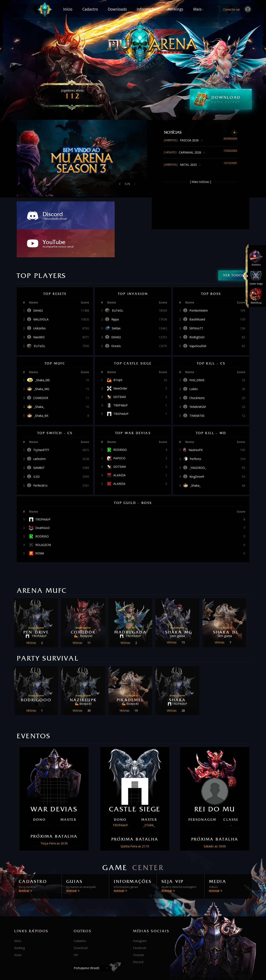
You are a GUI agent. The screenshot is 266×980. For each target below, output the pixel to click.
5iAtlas (116, 300)
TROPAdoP (121, 386)
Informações (149, 9)
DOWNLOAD (232, 99)
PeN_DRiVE (197, 352)
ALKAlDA (119, 456)
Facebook (140, 919)
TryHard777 (41, 422)
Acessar (28, 866)
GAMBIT (39, 440)
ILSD (36, 449)
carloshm (39, 431)
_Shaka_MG (42, 361)
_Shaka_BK (41, 388)
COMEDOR (41, 370)
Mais (209, 9)
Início (56, 9)
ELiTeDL (40, 318)
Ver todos (234, 247)
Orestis (116, 318)
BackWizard (197, 292)
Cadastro (83, 9)
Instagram (140, 912)
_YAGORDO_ (198, 440)
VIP (76, 926)
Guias (18, 926)
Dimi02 (38, 283)
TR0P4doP (121, 377)
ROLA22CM (43, 517)
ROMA (40, 525)
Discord (138, 933)
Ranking (20, 919)
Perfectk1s (40, 458)
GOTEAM (120, 369)
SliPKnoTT (196, 300)
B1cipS (118, 352)
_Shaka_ (39, 379)
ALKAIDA (119, 447)
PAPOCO (119, 430)
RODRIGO (120, 422)
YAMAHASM (198, 379)
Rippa (115, 292)
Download (81, 919)
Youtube (139, 926)
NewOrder (120, 361)
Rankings (182, 9)
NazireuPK (196, 422)
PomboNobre (199, 283)
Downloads (115, 9)
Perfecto (195, 431)
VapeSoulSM (198, 318)
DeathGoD (43, 500)
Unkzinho (39, 300)
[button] (120, 184)
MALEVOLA (41, 292)
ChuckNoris (197, 370)
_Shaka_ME (42, 352)
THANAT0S (197, 388)
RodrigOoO (197, 309)
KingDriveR (197, 449)
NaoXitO (39, 309)
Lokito (194, 361)
